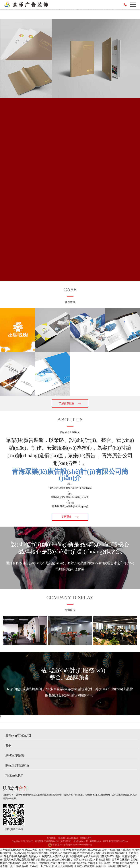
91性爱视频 (42, 863)
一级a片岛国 (18, 853)
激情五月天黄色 (59, 863)
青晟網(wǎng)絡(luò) (68, 838)
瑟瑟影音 (74, 863)
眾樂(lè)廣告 (86, 838)
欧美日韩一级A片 (106, 866)
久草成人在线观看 (84, 866)
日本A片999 (28, 863)
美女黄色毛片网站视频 (63, 853)
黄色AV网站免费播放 (15, 856)
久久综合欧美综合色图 (57, 860)
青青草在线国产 (121, 860)
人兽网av (76, 860)
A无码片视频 (88, 863)
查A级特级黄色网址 (38, 853)
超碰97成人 (123, 866)
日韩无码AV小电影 (110, 856)
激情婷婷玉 (37, 860)
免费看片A (35, 856)
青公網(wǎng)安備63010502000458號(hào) (70, 845)
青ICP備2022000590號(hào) (116, 841)
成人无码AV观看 (97, 850)
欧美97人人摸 (49, 856)
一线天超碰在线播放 (119, 850)
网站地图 (82, 850)
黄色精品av (89, 860)
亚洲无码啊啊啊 (64, 866)
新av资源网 (126, 863)
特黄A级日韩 (103, 860)
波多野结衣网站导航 (113, 853)
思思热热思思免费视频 (16, 860)
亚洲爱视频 (76, 856)
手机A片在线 (91, 856)
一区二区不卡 (46, 866)
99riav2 (34, 866)
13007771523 (125, 5)
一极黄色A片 (21, 866)
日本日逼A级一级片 (107, 863)
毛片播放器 (83, 853)
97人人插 (63, 856)
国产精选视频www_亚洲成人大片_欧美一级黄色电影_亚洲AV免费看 (38, 850)
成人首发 (96, 853)
